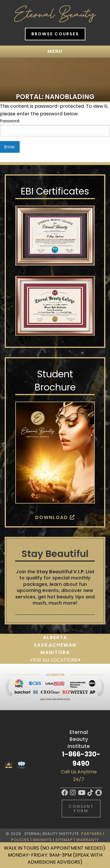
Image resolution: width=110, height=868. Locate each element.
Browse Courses (55, 34)
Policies (20, 840)
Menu (55, 51)
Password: (55, 127)
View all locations (55, 660)
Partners (92, 834)
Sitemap (64, 840)
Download (55, 517)
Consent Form (81, 808)
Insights (42, 840)
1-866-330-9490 (81, 759)
